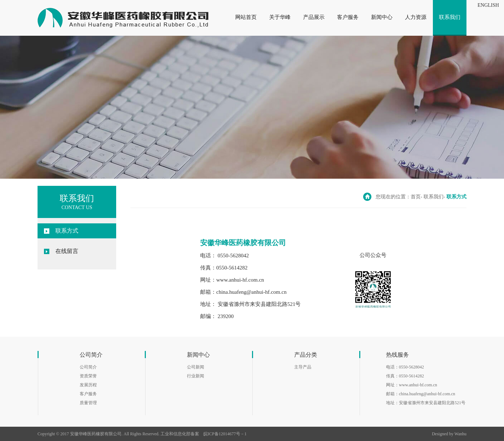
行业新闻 (196, 376)
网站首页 (246, 17)
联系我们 (450, 17)
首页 (416, 197)
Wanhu (460, 434)
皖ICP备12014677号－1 (225, 434)
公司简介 (88, 367)
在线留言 (67, 251)
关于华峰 (280, 17)
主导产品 (303, 367)
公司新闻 (196, 367)
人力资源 (416, 17)
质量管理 (88, 403)
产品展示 (314, 17)
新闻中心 (382, 17)
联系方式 (67, 231)
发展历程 (88, 385)
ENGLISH (488, 5)
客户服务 (348, 17)
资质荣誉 (88, 376)
